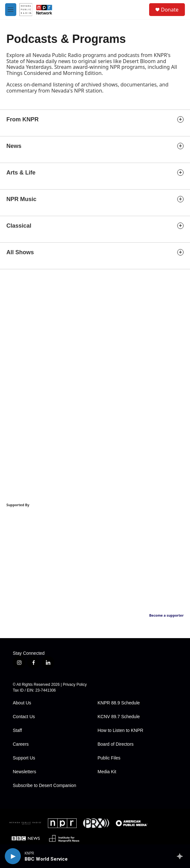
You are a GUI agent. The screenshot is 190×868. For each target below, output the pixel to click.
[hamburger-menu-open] (11, 10)
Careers (21, 744)
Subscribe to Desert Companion (44, 786)
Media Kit (107, 772)
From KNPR (23, 119)
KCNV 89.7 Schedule (119, 717)
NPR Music (21, 199)
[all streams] (182, 856)
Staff (17, 730)
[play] (13, 856)
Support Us (24, 758)
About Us (22, 703)
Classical (19, 226)
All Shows (20, 252)
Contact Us (24, 717)
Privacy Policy (75, 685)
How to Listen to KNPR (121, 730)
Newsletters (24, 772)
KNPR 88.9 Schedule (119, 703)
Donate (170, 10)
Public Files (109, 758)
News (14, 146)
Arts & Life (21, 173)
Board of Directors (116, 744)
